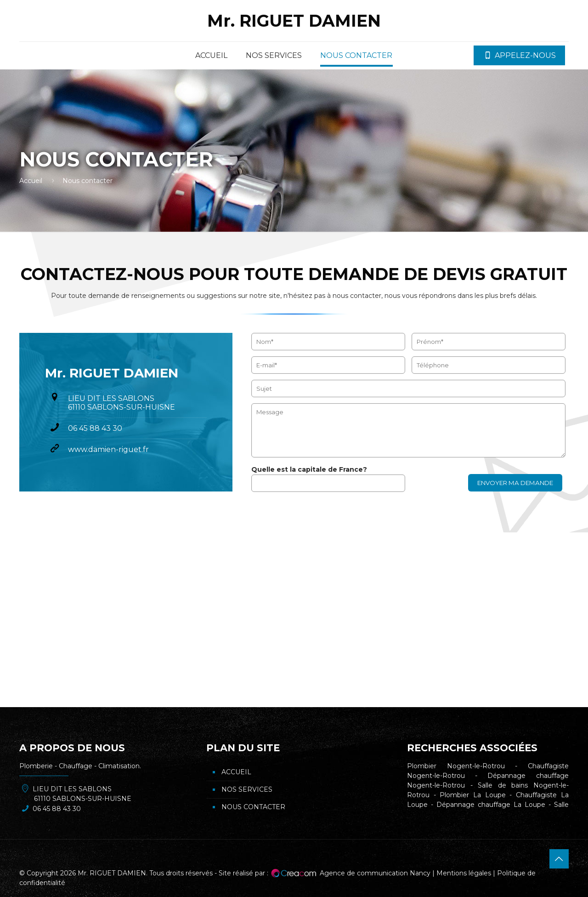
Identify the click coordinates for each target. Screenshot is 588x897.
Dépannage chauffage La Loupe (491, 805)
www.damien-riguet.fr (108, 449)
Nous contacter (253, 807)
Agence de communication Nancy (375, 873)
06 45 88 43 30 (95, 428)
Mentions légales (464, 873)
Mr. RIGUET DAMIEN (294, 21)
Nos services (247, 789)
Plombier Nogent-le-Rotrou (456, 766)
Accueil (31, 181)
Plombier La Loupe (472, 795)
